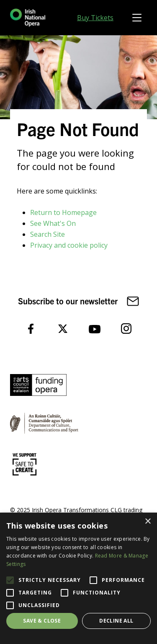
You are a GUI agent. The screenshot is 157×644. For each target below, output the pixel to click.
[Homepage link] (28, 18)
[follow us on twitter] (63, 328)
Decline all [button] (116, 621)
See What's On (53, 223)
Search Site (48, 234)
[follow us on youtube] (95, 328)
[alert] (78, 578)
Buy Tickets (95, 18)
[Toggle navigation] (137, 18)
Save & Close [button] (42, 621)
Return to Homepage (63, 212)
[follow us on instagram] (126, 328)
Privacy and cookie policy (69, 245)
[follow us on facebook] (31, 328)
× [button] (148, 522)
